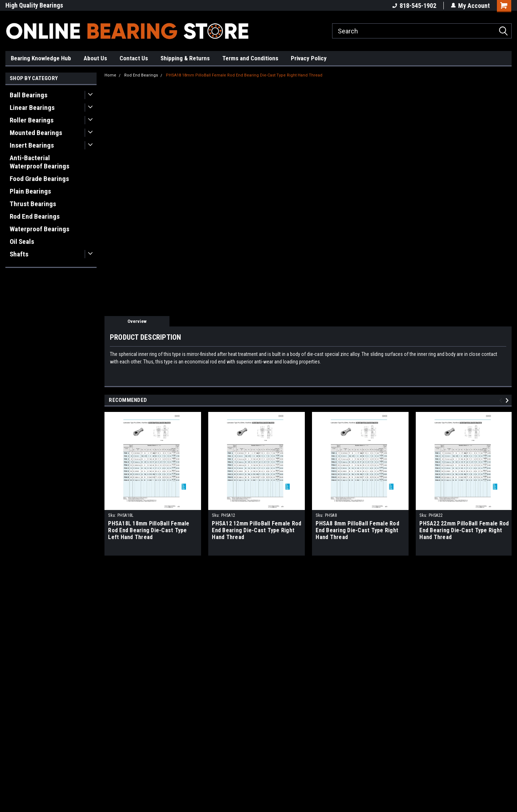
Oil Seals (22, 242)
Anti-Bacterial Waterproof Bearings (39, 162)
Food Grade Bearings (39, 179)
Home (110, 75)
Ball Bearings (29, 95)
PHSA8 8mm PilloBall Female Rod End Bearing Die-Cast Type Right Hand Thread (357, 530)
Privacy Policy (309, 58)
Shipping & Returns (185, 58)
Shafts (19, 254)
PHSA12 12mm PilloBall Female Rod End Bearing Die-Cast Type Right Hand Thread (257, 530)
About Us (95, 58)
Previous (502, 400)
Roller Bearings (32, 120)
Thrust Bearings (33, 204)
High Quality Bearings (34, 5)
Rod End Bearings (35, 216)
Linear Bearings (32, 108)
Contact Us (134, 58)
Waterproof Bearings (39, 229)
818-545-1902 (414, 6)
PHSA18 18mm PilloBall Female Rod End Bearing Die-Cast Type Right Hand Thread (244, 75)
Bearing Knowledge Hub (41, 58)
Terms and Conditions (250, 58)
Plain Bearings (30, 191)
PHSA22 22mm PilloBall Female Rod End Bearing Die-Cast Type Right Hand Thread (464, 530)
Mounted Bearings (36, 133)
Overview (137, 321)
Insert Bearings (32, 145)
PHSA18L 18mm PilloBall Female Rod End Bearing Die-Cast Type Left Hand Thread (149, 530)
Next (508, 400)
